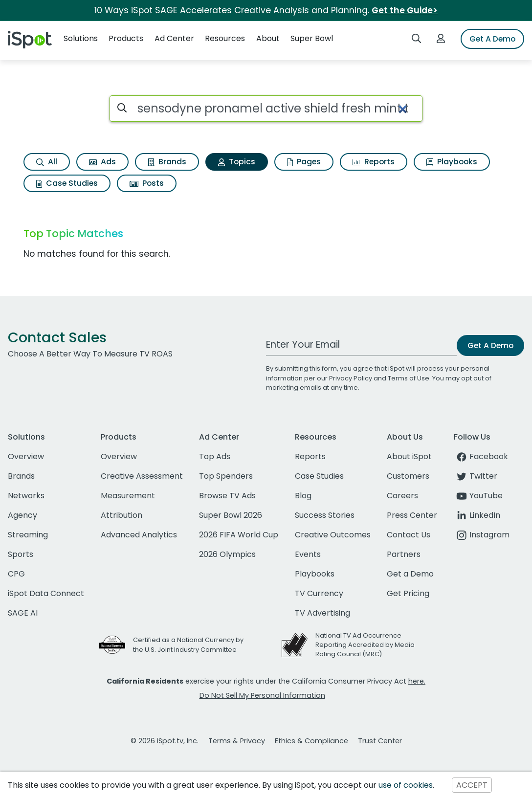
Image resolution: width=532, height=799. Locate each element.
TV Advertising (322, 613)
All (47, 162)
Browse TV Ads (227, 496)
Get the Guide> (405, 10)
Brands (167, 162)
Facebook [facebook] (481, 456)
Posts (147, 183)
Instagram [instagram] (482, 535)
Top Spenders (226, 476)
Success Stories (325, 515)
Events (308, 554)
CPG (16, 574)
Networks (26, 496)
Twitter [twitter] (476, 476)
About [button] (268, 38)
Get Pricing (408, 593)
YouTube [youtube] (478, 496)
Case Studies (67, 183)
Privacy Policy (351, 378)
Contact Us (409, 535)
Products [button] (126, 38)
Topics (237, 162)
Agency (22, 515)
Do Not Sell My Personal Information (262, 695)
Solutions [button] (81, 38)
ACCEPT (472, 785)
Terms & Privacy (237, 741)
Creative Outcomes (333, 535)
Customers (408, 476)
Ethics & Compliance (311, 741)
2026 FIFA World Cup (239, 535)
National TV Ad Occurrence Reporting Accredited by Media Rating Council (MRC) (365, 645)
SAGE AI (23, 613)
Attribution (122, 515)
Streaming (28, 535)
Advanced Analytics (139, 535)
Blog (303, 496)
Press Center (412, 515)
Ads (102, 162)
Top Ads (215, 456)
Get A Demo (492, 39)
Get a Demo (410, 574)
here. (417, 681)
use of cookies (406, 785)
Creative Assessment (142, 476)
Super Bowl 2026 (231, 515)
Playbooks (452, 162)
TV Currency (319, 593)
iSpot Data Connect (46, 593)
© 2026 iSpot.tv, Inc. (165, 741)
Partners (404, 554)
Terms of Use (409, 378)
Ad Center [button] (174, 38)
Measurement (128, 496)
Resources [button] (225, 38)
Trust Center (380, 741)
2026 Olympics (227, 554)
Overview (26, 456)
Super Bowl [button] (312, 38)
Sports (21, 554)
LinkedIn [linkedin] (477, 515)
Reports (374, 162)
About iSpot (409, 456)
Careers (402, 496)
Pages (304, 162)
